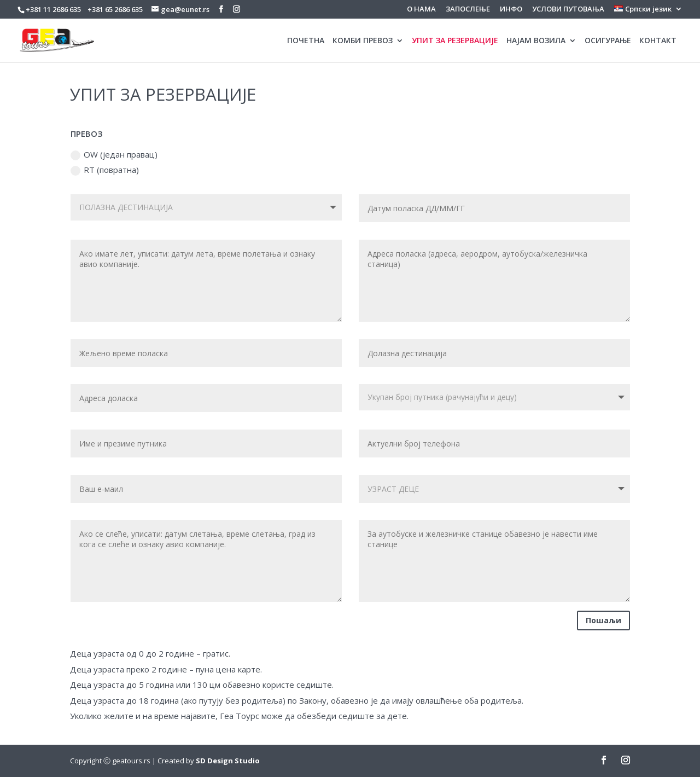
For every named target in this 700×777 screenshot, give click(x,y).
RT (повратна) (105, 170)
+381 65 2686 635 (115, 9)
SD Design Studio (228, 761)
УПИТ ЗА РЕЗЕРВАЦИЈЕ (455, 41)
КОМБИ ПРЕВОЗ (363, 41)
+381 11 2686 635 (53, 9)
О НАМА (421, 10)
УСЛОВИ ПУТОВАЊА (568, 10)
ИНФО (511, 10)
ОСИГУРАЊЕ (608, 41)
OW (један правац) (114, 155)
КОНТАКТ (658, 41)
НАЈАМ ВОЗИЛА (536, 41)
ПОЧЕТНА (306, 41)
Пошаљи (603, 620)
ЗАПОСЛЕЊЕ (468, 10)
